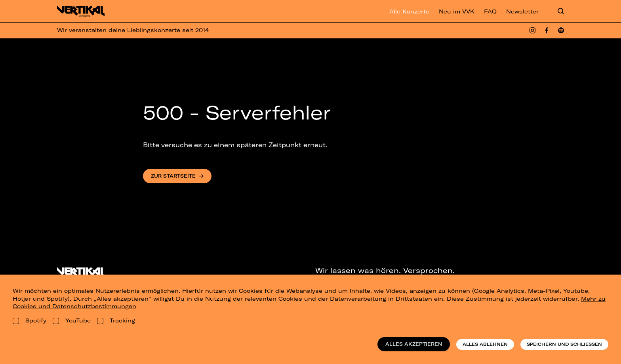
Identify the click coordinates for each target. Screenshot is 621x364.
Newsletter (522, 11)
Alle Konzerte (409, 11)
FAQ (490, 11)
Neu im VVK (457, 11)
